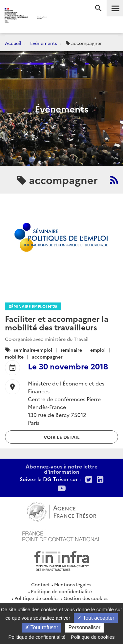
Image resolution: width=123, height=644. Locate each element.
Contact (41, 584)
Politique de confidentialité (61, 591)
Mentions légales (73, 584)
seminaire (71, 350)
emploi (98, 350)
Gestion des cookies (86, 598)
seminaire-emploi (33, 350)
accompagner (47, 357)
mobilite (14, 357)
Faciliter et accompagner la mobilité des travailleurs (57, 323)
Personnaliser (84, 627)
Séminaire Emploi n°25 (33, 306)
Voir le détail (62, 437)
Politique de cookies (37, 598)
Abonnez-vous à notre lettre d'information (61, 469)
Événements (44, 43)
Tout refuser (42, 627)
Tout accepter (96, 618)
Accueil (13, 43)
